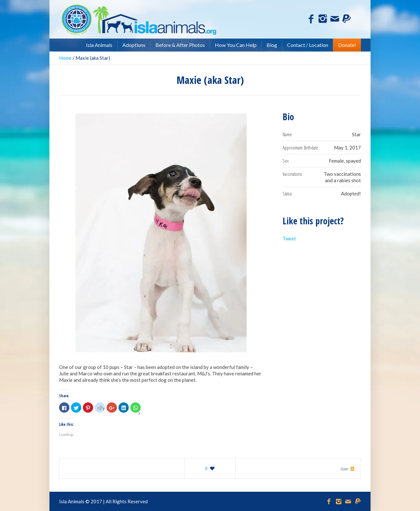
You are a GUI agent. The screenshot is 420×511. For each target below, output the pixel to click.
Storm (344, 469)
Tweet (289, 238)
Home (65, 58)
